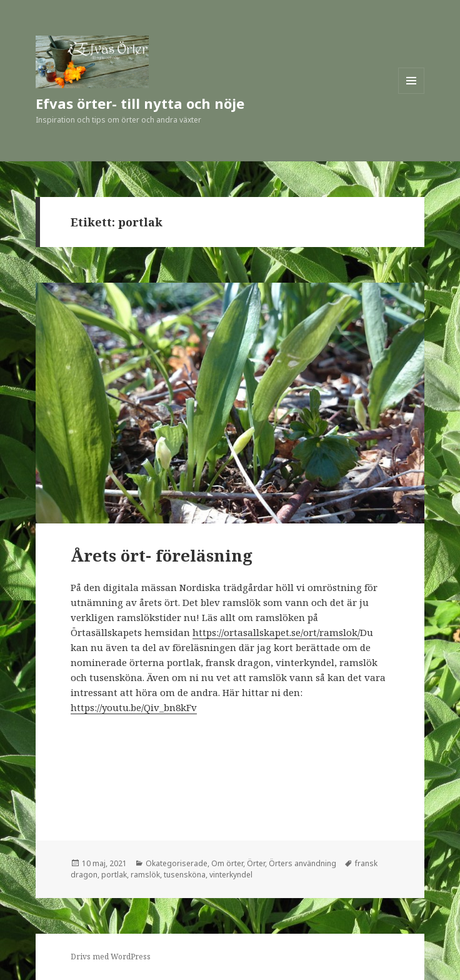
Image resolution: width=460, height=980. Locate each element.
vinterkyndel (231, 875)
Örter (256, 863)
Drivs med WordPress (111, 957)
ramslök (145, 875)
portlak (114, 875)
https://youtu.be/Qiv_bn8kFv (134, 707)
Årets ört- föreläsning (162, 555)
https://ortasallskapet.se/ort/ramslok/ (276, 632)
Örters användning (302, 863)
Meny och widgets (412, 93)
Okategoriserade (177, 863)
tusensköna (185, 875)
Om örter (227, 863)
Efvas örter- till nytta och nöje (140, 103)
